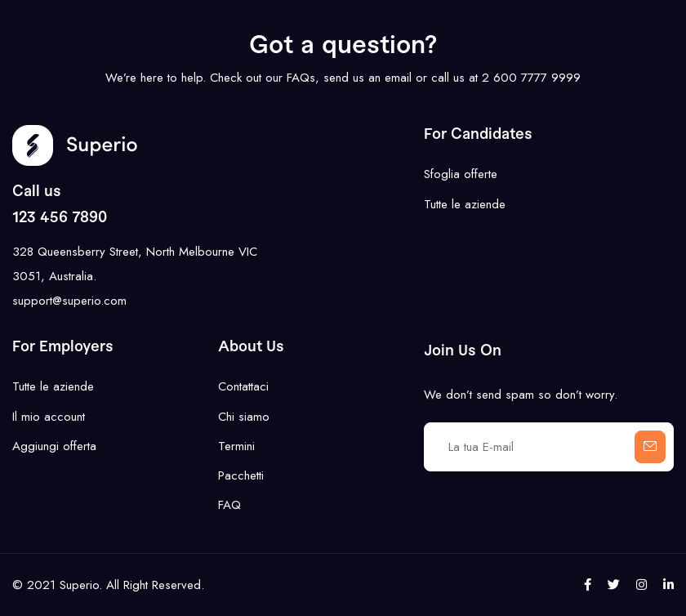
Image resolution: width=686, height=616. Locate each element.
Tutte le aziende (465, 204)
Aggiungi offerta (54, 446)
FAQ (229, 505)
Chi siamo (244, 417)
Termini (236, 446)
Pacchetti (241, 475)
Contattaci (243, 386)
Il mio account (49, 417)
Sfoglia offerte (461, 174)
